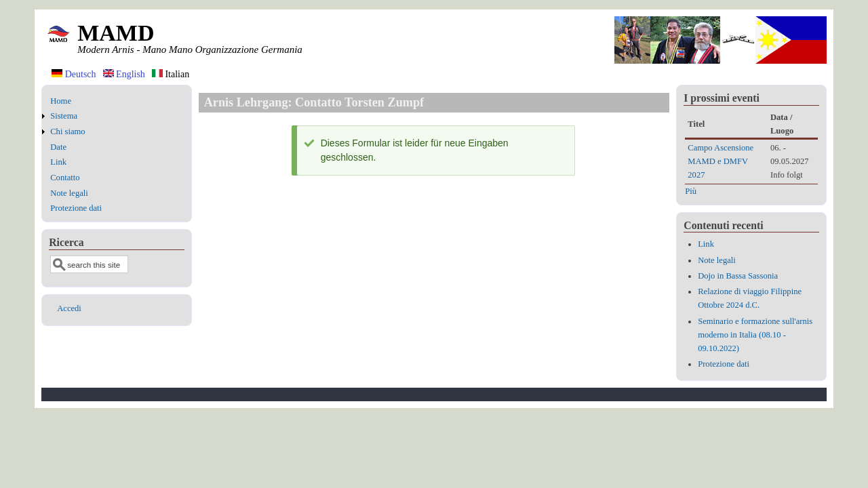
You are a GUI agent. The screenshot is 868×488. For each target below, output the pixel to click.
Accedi (69, 308)
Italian (171, 74)
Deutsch (74, 74)
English (124, 74)
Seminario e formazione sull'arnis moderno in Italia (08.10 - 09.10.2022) (755, 335)
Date (58, 147)
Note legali (69, 193)
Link (58, 162)
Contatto (65, 178)
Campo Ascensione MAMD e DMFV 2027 (721, 161)
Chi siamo (67, 131)
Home (61, 101)
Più (691, 191)
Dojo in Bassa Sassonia (738, 276)
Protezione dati (76, 208)
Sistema (64, 116)
